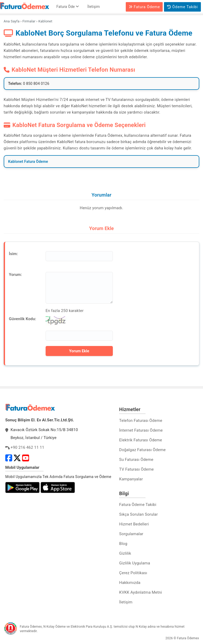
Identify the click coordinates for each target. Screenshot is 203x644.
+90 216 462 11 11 (27, 447)
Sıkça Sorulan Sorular (138, 514)
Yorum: (15, 275)
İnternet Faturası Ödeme (141, 430)
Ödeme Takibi (182, 7)
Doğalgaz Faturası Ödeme (142, 450)
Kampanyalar (131, 479)
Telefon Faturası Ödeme (141, 421)
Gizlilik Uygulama (135, 563)
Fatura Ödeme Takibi (138, 505)
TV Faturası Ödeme (136, 469)
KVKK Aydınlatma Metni (141, 592)
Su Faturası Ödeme (136, 460)
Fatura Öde (68, 7)
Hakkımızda (130, 583)
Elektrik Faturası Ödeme (141, 440)
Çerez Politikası (133, 573)
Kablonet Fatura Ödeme (28, 162)
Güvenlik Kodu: (23, 319)
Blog (123, 544)
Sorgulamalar (131, 534)
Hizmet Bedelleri (134, 524)
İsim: (13, 254)
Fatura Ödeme (144, 7)
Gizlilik (125, 553)
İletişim (94, 7)
